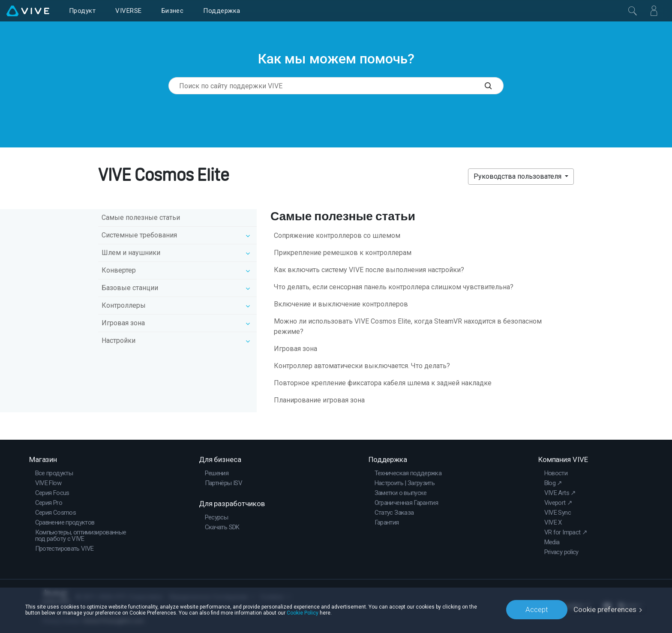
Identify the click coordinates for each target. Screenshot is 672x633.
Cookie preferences (605, 609)
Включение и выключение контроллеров (341, 304)
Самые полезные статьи (141, 217)
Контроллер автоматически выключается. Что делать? (362, 366)
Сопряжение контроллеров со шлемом (337, 235)
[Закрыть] (633, 11)
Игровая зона (295, 349)
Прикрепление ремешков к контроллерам (343, 253)
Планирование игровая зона (319, 400)
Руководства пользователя (518, 176)
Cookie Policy (303, 612)
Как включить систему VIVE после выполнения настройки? (369, 270)
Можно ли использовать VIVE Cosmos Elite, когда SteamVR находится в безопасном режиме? (408, 326)
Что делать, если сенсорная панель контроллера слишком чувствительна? (394, 287)
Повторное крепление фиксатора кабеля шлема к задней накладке (383, 383)
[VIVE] (28, 11)
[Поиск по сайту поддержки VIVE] (494, 86)
